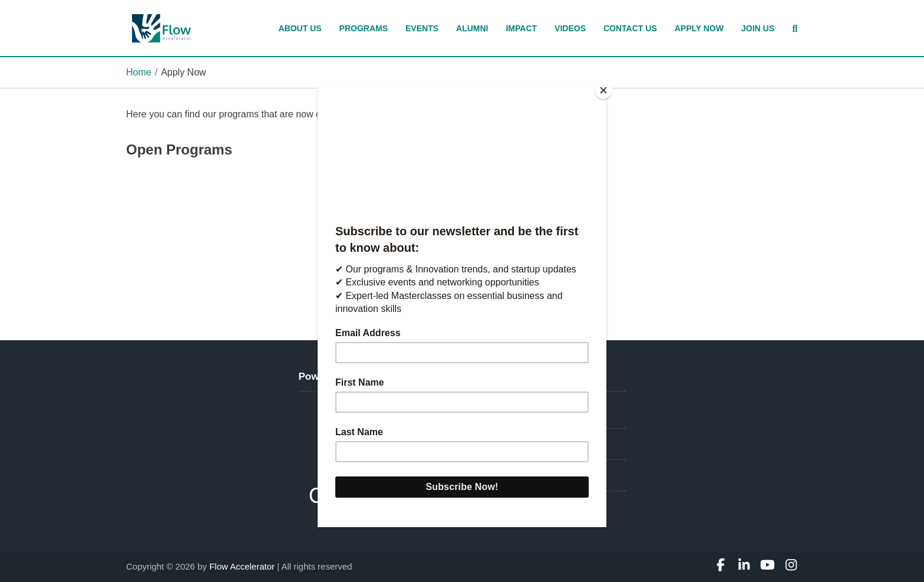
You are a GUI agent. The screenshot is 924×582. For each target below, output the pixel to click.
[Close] (603, 90)
